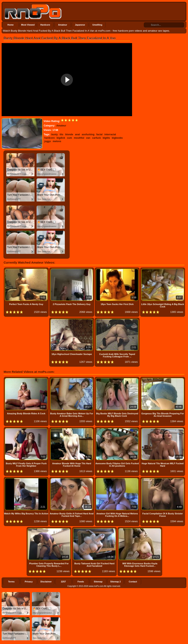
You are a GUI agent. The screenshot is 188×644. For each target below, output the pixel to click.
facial (99, 134)
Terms (11, 582)
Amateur (63, 25)
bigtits (106, 138)
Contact (133, 582)
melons (57, 141)
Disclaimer (46, 582)
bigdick (61, 138)
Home (11, 25)
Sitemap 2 (116, 582)
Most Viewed (28, 25)
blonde (69, 134)
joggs (48, 141)
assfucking (88, 134)
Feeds (81, 582)
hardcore (50, 138)
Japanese (80, 25)
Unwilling (97, 25)
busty (55, 134)
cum (70, 138)
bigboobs (117, 138)
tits (61, 134)
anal (77, 134)
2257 (63, 582)
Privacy (29, 582)
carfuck (96, 138)
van (88, 138)
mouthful (79, 138)
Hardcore (45, 25)
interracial (110, 134)
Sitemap (98, 582)
